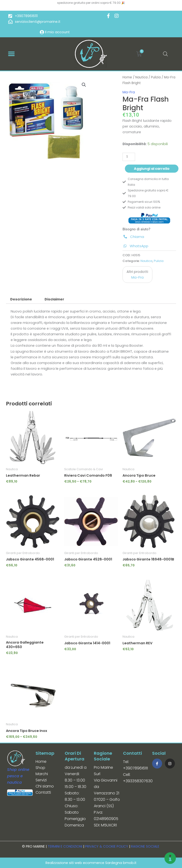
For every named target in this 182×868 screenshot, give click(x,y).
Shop (40, 768)
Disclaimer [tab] (54, 299)
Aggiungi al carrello (152, 169)
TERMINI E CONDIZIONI (65, 846)
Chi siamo (45, 786)
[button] (11, 54)
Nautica (141, 77)
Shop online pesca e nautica (18, 776)
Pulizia (156, 77)
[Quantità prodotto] (129, 157)
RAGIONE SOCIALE (145, 846)
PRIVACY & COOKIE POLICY (107, 846)
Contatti (43, 792)
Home (127, 77)
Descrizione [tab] (21, 299)
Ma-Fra (129, 92)
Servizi (41, 780)
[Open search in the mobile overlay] (165, 54)
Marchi (42, 774)
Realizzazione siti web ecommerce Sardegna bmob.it (91, 863)
